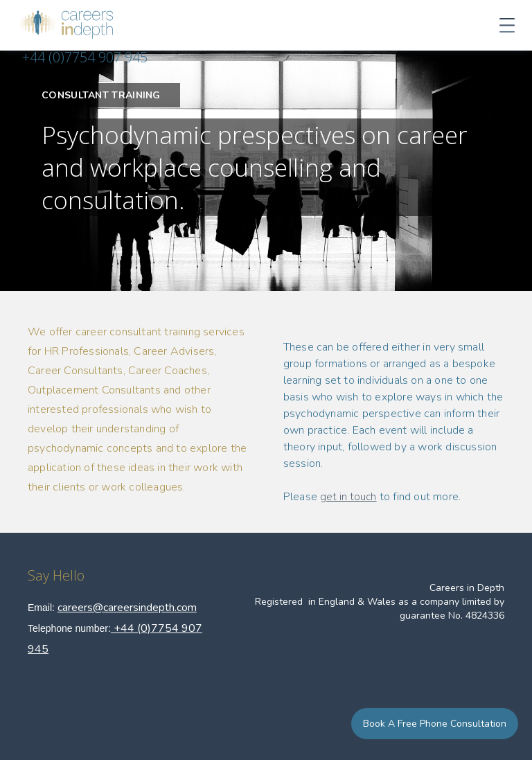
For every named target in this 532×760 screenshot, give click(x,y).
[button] (507, 25)
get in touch (348, 497)
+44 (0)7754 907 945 (85, 57)
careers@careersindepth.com (127, 608)
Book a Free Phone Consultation (435, 724)
